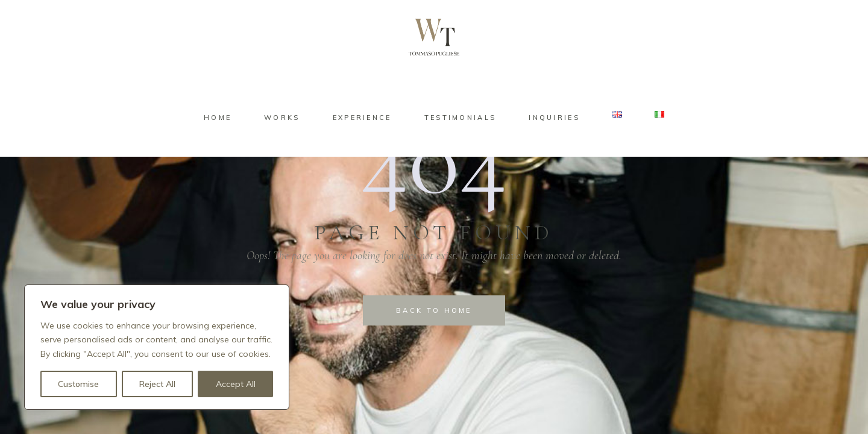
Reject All (157, 384)
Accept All (236, 384)
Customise (78, 384)
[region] (157, 347)
